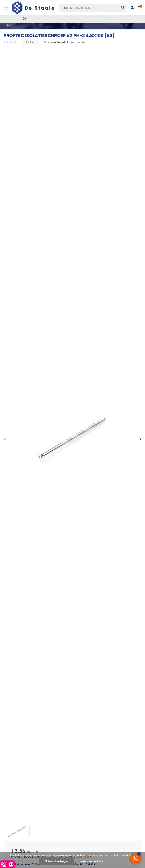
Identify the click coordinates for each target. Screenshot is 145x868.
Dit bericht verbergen (57, 861)
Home (7, 25)
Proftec (31, 42)
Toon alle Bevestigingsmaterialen (65, 42)
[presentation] (5, 439)
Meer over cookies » (92, 861)
